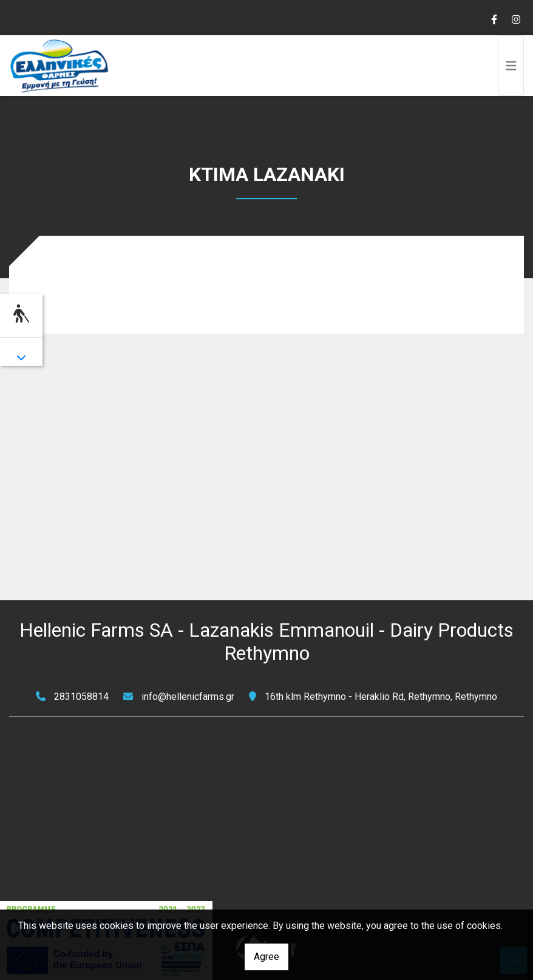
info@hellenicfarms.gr (188, 697)
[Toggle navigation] (511, 66)
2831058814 (81, 697)
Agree (266, 957)
